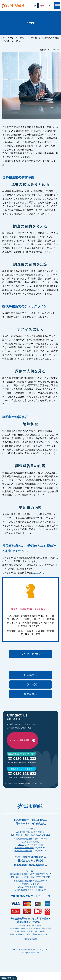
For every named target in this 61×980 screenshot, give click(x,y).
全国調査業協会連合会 (24, 909)
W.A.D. (21, 906)
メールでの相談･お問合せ (20, 771)
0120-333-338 (25, 820)
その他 (33, 38)
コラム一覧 (30, 684)
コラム (22, 38)
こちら (37, 573)
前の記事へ (30, 675)
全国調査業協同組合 (23, 912)
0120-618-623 (25, 835)
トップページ (7, 38)
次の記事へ (30, 694)
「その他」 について (30, 654)
